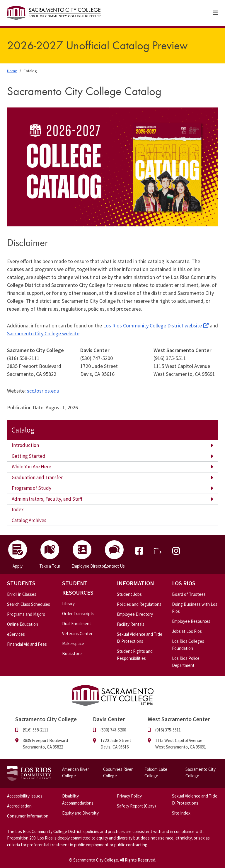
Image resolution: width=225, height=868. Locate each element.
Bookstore (72, 653)
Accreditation (19, 806)
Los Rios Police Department (186, 662)
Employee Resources (191, 621)
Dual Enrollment (77, 624)
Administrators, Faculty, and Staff (47, 499)
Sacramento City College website (43, 333)
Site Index (181, 813)
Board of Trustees (189, 594)
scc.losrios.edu (43, 391)
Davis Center (109, 719)
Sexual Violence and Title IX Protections (140, 638)
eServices (16, 634)
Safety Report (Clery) (136, 806)
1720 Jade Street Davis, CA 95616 (116, 743)
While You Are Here (31, 467)
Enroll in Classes (22, 594)
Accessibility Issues (25, 796)
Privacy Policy (129, 796)
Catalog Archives (29, 520)
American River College (76, 773)
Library (68, 604)
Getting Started (29, 456)
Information (135, 583)
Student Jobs (129, 594)
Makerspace (73, 644)
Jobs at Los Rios (187, 631)
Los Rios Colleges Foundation (188, 645)
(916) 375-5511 (168, 730)
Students (21, 583)
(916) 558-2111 (36, 730)
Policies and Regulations (139, 604)
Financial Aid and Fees (27, 644)
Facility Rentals (131, 624)
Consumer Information (28, 816)
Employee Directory (135, 614)
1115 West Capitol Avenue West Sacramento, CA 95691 (181, 743)
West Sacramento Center (179, 719)
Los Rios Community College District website (152, 325)
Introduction (25, 445)
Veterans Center (77, 634)
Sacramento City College (201, 773)
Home (12, 71)
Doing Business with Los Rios (195, 608)
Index (18, 509)
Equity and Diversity (80, 813)
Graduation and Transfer (37, 477)
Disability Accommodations (78, 799)
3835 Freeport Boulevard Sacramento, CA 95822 (45, 743)
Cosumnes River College (118, 773)
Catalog (23, 430)
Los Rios (184, 583)
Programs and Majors (26, 614)
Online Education (23, 624)
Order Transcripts (78, 614)
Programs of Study (31, 488)
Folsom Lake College (156, 773)
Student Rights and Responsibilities (135, 655)
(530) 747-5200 (113, 730)
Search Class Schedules (29, 604)
